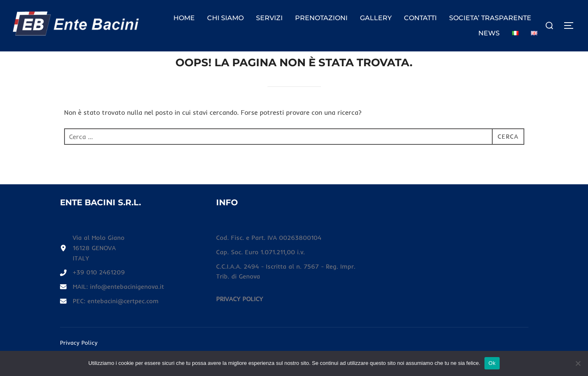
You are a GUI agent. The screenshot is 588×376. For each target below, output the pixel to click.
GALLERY (376, 18)
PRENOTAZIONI (321, 18)
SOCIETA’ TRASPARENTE (490, 18)
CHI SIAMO (225, 18)
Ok (492, 363)
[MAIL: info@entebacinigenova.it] (113, 304)
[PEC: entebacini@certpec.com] (111, 319)
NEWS (489, 33)
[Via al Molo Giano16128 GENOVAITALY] (93, 265)
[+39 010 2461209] (94, 290)
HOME (184, 18)
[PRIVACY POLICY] (240, 317)
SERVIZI (269, 18)
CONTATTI (420, 18)
